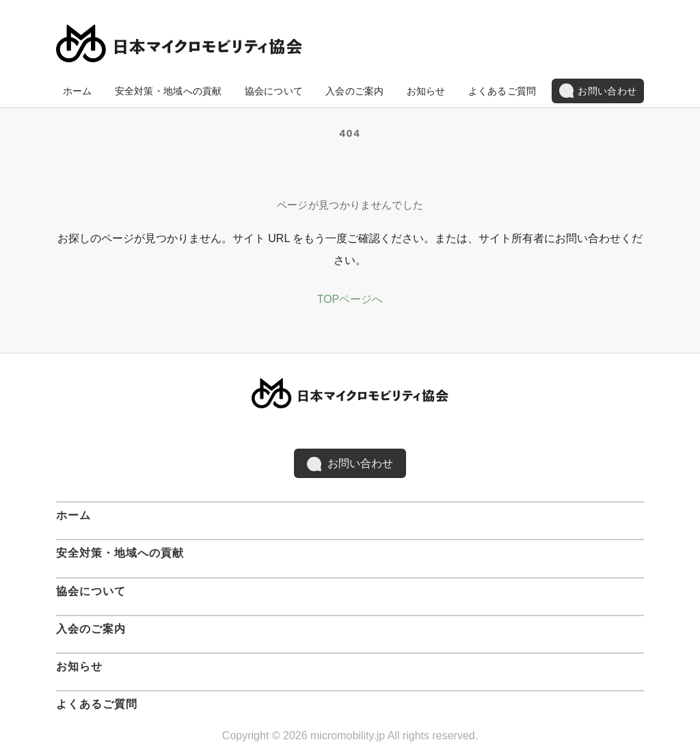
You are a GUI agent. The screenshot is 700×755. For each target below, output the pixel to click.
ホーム (78, 91)
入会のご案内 (355, 91)
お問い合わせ (598, 91)
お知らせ (426, 91)
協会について (274, 91)
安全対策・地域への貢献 (169, 91)
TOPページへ (350, 299)
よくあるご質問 (502, 91)
